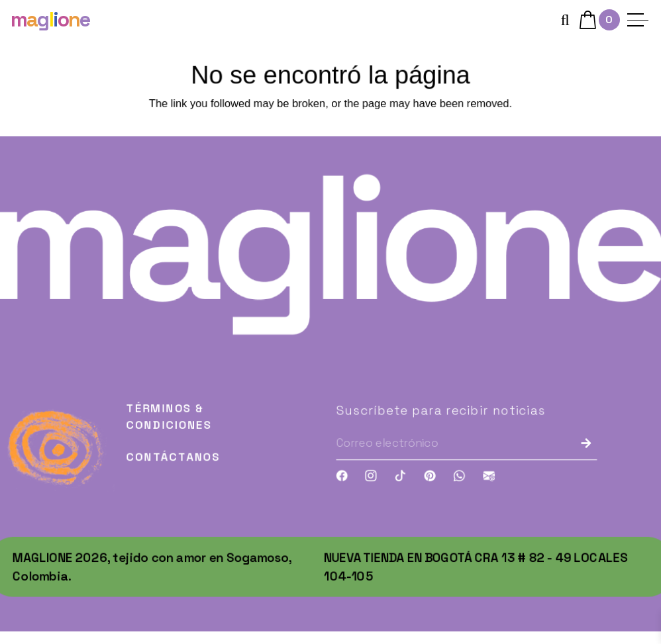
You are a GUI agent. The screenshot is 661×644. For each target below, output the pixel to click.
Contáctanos (169, 470)
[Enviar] (596, 455)
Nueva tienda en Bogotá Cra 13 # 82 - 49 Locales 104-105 (480, 582)
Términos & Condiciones (165, 428)
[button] (565, 17)
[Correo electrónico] (443, 456)
